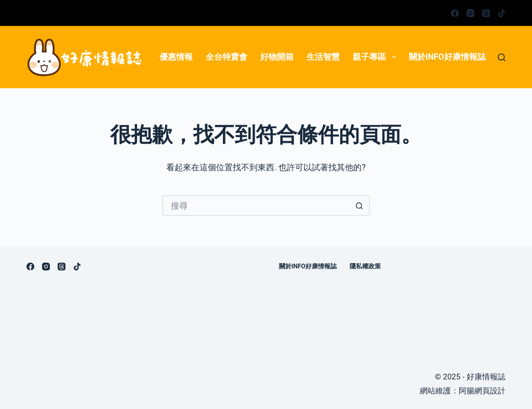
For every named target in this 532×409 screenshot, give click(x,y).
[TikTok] (502, 13)
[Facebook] (455, 13)
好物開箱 (277, 57)
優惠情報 (176, 57)
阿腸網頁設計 (482, 391)
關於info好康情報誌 (447, 57)
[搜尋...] (256, 206)
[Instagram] (470, 13)
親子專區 (376, 57)
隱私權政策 (365, 266)
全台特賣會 (227, 57)
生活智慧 (323, 57)
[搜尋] (502, 57)
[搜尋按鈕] (360, 206)
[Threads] (486, 13)
